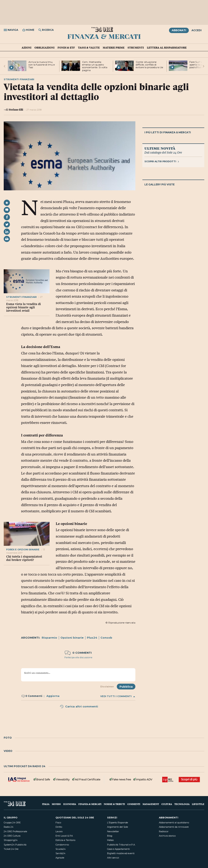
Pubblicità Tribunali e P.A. (121, 845)
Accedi (197, 30)
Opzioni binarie (72, 638)
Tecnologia (182, 804)
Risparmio (49, 638)
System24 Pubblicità (15, 845)
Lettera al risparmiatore (167, 48)
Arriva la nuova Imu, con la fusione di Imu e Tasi (42, 65)
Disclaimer (107, 687)
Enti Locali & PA (64, 836)
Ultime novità (160, 148)
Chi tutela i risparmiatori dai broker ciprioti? (24, 558)
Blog (110, 836)
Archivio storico (167, 836)
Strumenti (136, 48)
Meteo (110, 840)
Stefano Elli (16, 110)
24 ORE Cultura (12, 836)
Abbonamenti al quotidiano (174, 823)
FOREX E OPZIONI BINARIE (23, 550)
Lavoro (59, 831)
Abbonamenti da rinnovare (174, 827)
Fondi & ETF (66, 48)
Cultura (167, 804)
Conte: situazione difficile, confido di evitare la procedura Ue (149, 65)
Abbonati (179, 30)
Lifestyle (198, 804)
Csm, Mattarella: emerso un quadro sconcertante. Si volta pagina (95, 66)
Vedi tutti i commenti (118, 696)
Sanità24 (60, 853)
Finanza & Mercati (104, 36)
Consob (106, 638)
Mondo (56, 804)
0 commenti (78, 653)
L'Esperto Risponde (118, 823)
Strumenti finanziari (21, 297)
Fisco (58, 823)
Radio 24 (9, 827)
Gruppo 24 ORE (12, 823)
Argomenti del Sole (118, 827)
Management (151, 804)
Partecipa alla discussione (78, 657)
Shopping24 (11, 840)
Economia (70, 804)
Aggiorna (53, 696)
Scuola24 (61, 849)
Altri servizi (113, 858)
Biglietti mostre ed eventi (121, 853)
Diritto (59, 827)
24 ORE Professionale (15, 831)
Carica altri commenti (79, 706)
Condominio (62, 845)
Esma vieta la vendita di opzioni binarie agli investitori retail (24, 307)
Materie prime (114, 48)
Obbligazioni (44, 48)
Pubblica (126, 687)
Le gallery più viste (160, 184)
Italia (46, 804)
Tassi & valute (89, 48)
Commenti (134, 804)
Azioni (27, 48)
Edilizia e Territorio (65, 840)
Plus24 (92, 638)
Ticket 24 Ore (11, 849)
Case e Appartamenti (118, 849)
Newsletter (113, 831)
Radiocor (164, 831)
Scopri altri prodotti (162, 161)
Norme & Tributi (114, 804)
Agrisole (60, 858)
